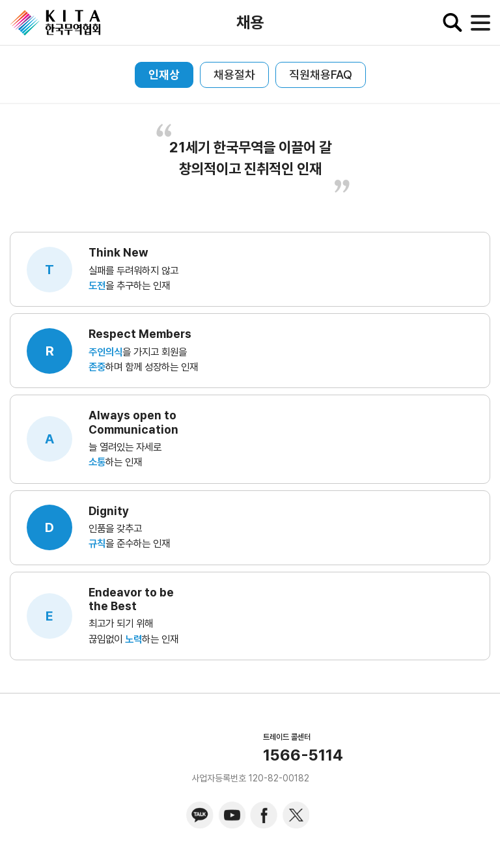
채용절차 (234, 75)
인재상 (164, 75)
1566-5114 (303, 755)
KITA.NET (55, 23)
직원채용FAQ (321, 75)
